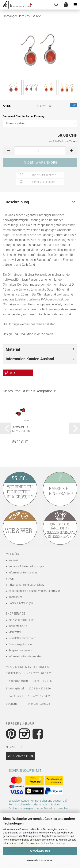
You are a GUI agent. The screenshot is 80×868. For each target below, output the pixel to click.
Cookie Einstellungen (21, 603)
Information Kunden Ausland (30, 359)
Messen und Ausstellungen (27, 667)
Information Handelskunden (25, 656)
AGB (11, 579)
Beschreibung (17, 202)
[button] (9, 151)
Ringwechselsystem (20, 650)
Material (13, 349)
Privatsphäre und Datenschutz (27, 585)
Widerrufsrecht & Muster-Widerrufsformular (34, 591)
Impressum (15, 597)
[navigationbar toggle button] (75, 5)
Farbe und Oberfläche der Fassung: (24, 116)
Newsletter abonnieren (22, 638)
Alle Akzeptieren (40, 851)
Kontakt (13, 560)
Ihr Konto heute (18, 626)
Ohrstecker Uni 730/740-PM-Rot (20, 429)
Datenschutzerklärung (53, 843)
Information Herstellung (23, 572)
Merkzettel (15, 632)
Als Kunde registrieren (21, 620)
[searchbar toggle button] (56, 5)
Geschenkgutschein (20, 644)
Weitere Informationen (40, 860)
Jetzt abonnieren (21, 756)
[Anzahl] (40, 151)
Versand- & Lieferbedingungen (26, 566)
